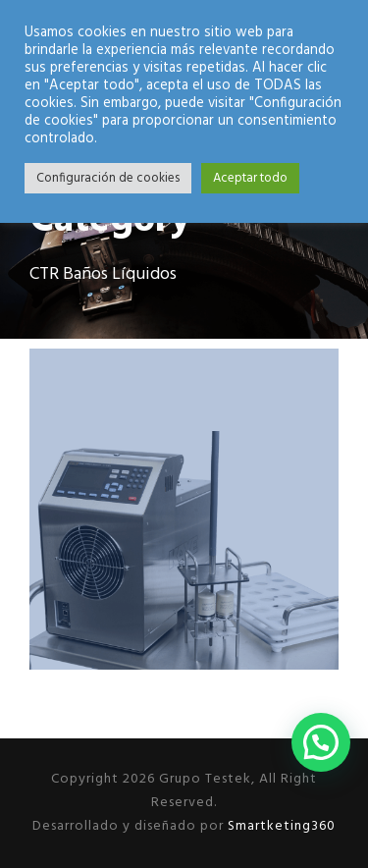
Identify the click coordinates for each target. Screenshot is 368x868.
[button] (321, 742)
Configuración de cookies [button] (108, 178)
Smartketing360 (280, 826)
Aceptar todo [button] (250, 178)
